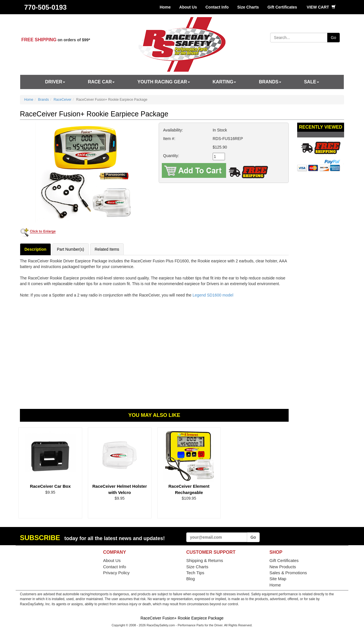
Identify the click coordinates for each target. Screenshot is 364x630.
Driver (55, 82)
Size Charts (248, 7)
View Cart (321, 7)
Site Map (278, 579)
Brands (270, 82)
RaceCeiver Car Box (50, 486)
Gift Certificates (282, 7)
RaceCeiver (62, 100)
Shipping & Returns (205, 560)
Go (333, 38)
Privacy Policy (116, 573)
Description (35, 249)
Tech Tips (195, 573)
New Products (283, 567)
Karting (225, 82)
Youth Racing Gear (164, 82)
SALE (312, 82)
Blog (191, 579)
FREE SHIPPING (39, 40)
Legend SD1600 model (213, 295)
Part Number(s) (71, 249)
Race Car (101, 82)
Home (165, 7)
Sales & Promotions (288, 573)
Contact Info (217, 7)
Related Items (107, 249)
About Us (188, 7)
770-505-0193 (45, 7)
